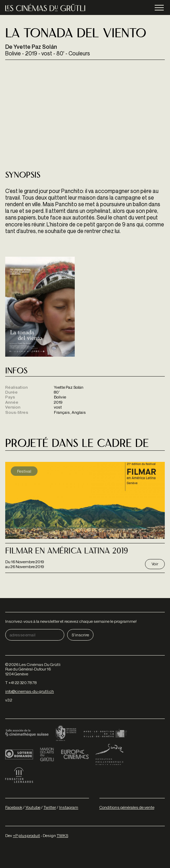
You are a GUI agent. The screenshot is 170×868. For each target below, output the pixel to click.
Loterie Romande (19, 754)
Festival (24, 471)
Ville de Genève (105, 734)
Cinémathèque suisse (27, 734)
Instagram (69, 807)
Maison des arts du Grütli (47, 754)
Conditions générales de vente (127, 807)
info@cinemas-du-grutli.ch (30, 691)
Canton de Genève (66, 734)
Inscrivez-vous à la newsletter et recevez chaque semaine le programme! (71, 621)
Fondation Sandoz (110, 754)
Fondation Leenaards (19, 775)
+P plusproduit (26, 835)
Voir (155, 564)
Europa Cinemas (75, 754)
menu (159, 8)
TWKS (62, 835)
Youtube (33, 807)
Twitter (50, 807)
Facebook (14, 807)
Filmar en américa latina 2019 (67, 552)
